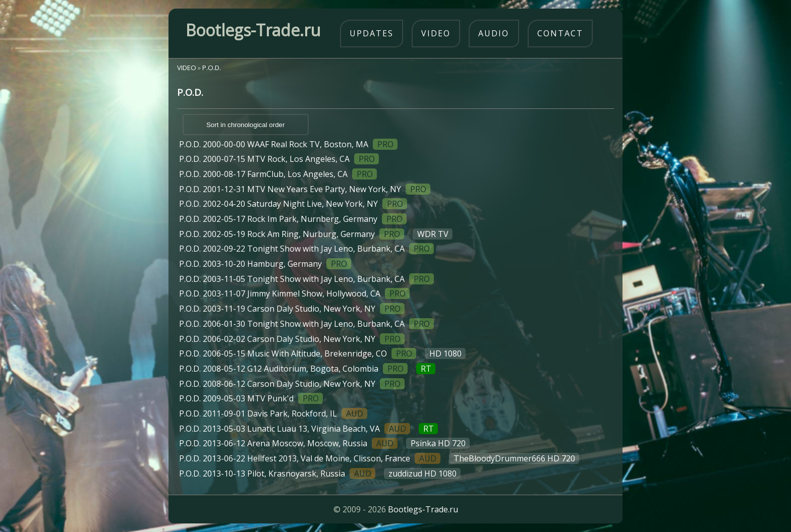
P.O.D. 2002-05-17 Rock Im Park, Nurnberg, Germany (293, 219)
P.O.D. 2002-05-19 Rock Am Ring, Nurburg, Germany (316, 234)
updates (372, 33)
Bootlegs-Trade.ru (423, 509)
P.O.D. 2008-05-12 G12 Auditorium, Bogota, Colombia (307, 369)
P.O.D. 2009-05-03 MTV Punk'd (251, 398)
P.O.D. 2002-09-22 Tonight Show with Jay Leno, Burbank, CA (306, 249)
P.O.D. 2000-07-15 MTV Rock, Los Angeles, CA (279, 159)
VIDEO (187, 68)
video (436, 33)
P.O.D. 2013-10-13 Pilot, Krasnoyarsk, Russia (320, 474)
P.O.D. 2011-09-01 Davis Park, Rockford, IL (273, 413)
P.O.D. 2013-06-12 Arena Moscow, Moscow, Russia (324, 443)
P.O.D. (212, 68)
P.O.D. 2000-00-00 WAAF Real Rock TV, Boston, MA (288, 144)
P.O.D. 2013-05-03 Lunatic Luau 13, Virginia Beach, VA (308, 429)
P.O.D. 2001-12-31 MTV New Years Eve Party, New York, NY (305, 189)
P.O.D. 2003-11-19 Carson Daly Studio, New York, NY (292, 309)
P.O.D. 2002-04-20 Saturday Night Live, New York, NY (293, 204)
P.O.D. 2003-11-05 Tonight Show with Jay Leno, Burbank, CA (306, 279)
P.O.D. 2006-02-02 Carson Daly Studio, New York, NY (292, 339)
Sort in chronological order (246, 125)
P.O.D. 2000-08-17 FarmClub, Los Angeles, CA (278, 174)
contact (560, 33)
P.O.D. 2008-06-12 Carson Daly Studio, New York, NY (292, 384)
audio (494, 33)
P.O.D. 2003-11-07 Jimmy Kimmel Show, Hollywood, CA (294, 293)
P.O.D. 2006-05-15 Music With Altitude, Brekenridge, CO (322, 353)
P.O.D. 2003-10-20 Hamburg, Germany (265, 264)
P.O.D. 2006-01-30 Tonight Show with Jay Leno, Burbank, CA (306, 324)
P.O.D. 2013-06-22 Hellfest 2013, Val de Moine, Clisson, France (379, 458)
